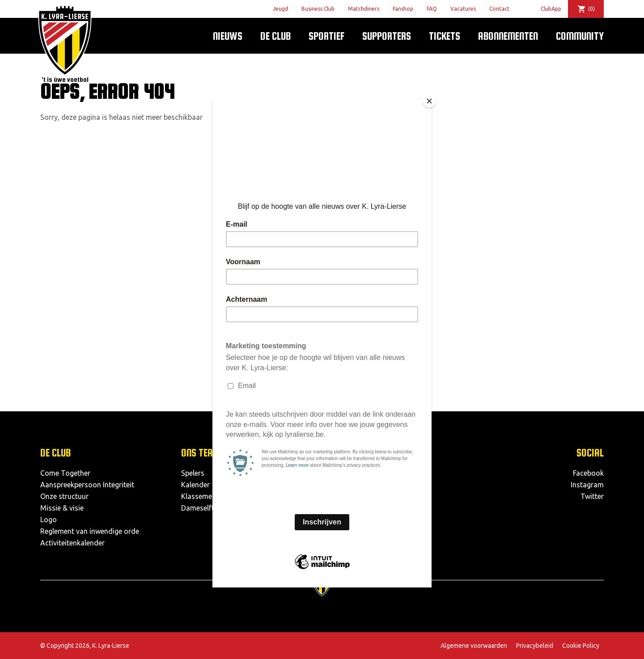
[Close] (429, 101)
